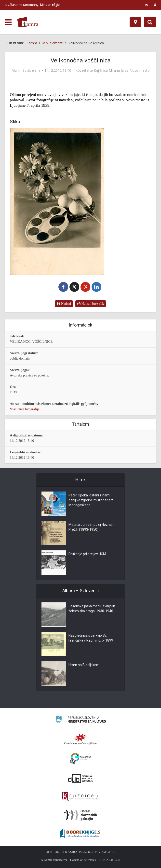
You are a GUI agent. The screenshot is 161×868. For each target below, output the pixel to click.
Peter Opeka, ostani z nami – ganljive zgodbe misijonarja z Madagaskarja (91, 500)
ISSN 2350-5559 (109, 860)
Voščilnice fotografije (25, 409)
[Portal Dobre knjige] (80, 833)
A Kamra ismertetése (54, 860)
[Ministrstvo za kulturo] (81, 720)
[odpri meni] (8, 22)
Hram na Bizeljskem (84, 665)
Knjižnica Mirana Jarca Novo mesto (122, 70)
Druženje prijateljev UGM (87, 554)
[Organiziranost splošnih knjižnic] (80, 739)
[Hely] (135, 22)
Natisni (64, 304)
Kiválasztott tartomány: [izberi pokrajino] (32, 5)
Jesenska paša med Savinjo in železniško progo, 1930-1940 (92, 609)
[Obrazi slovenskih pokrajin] (81, 815)
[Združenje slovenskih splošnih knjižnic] (81, 797)
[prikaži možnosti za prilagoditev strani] (147, 5)
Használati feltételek (83, 860)
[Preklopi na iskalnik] (150, 22)
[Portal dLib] (80, 778)
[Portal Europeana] (81, 759)
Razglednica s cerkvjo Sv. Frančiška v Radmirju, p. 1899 (91, 638)
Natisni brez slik (91, 304)
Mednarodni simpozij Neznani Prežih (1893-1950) (91, 527)
